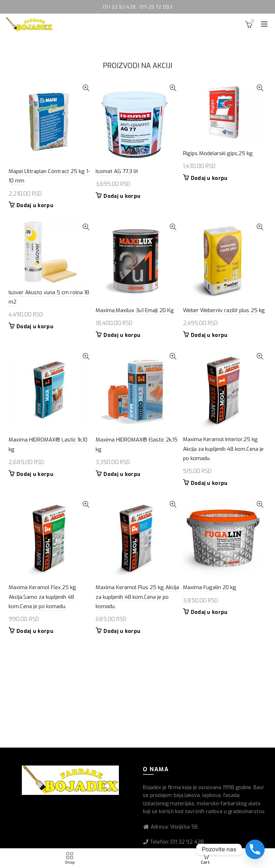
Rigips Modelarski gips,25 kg (218, 153)
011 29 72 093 (156, 7)
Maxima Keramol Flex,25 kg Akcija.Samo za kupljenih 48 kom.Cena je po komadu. (42, 597)
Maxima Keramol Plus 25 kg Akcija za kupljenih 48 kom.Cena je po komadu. (137, 597)
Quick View (86, 88)
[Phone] (255, 849)
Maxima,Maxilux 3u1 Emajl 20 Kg (135, 310)
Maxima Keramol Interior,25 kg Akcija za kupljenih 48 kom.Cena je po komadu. (223, 449)
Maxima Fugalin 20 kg (210, 587)
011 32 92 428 (120, 7)
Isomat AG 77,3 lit (117, 171)
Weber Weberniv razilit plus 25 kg (224, 310)
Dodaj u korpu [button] (35, 206)
